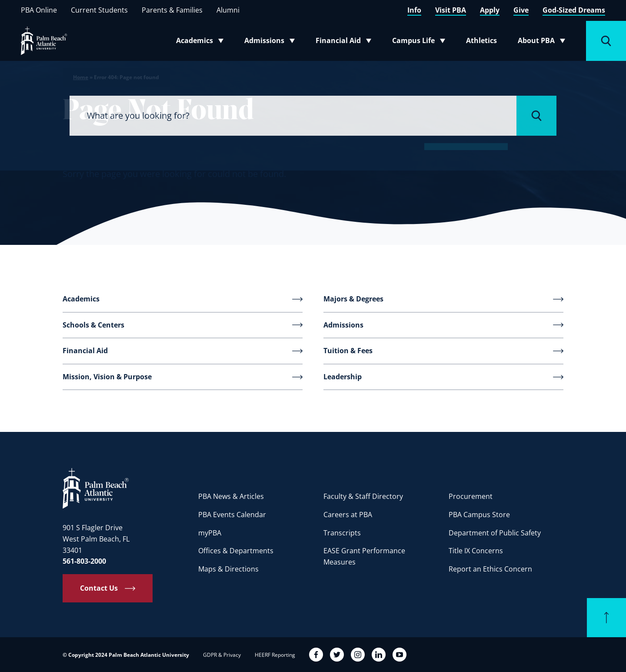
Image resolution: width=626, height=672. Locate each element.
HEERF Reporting (275, 655)
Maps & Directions (228, 569)
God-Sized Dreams (574, 10)
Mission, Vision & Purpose (107, 377)
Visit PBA (451, 10)
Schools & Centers (93, 325)
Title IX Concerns (476, 551)
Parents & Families (172, 10)
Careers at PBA (348, 515)
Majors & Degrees (353, 299)
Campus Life (421, 42)
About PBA (544, 42)
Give (521, 10)
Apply (490, 10)
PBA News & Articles (231, 496)
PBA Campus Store (479, 515)
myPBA (210, 533)
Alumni (228, 10)
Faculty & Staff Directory (363, 496)
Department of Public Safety (495, 533)
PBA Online (39, 10)
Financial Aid (344, 42)
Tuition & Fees (348, 351)
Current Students (99, 10)
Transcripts (342, 533)
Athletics (481, 40)
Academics (202, 42)
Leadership (343, 377)
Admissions (272, 42)
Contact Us (99, 588)
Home (81, 77)
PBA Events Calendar (232, 515)
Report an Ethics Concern (490, 569)
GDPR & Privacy (222, 655)
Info (414, 10)
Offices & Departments (236, 551)
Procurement (471, 496)
